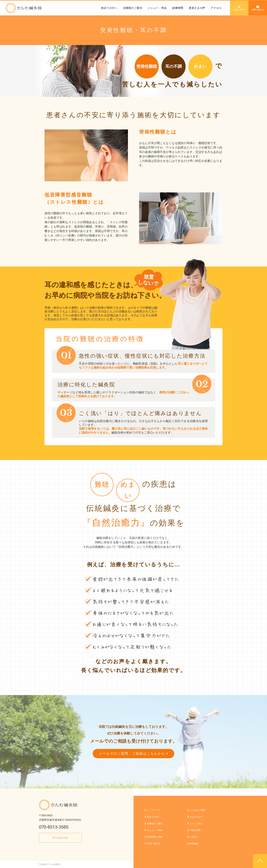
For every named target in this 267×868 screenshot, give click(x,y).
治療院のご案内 (132, 8)
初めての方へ (109, 8)
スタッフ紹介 (195, 824)
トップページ (152, 810)
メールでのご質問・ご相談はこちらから (133, 754)
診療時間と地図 (154, 837)
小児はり (193, 837)
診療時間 (178, 8)
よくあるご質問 (196, 810)
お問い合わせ (258, 8)
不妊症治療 (194, 830)
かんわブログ (239, 8)
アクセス (216, 8)
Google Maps (62, 838)
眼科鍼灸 (193, 844)
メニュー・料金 (157, 8)
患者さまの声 (197, 8)
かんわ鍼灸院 (24, 8)
